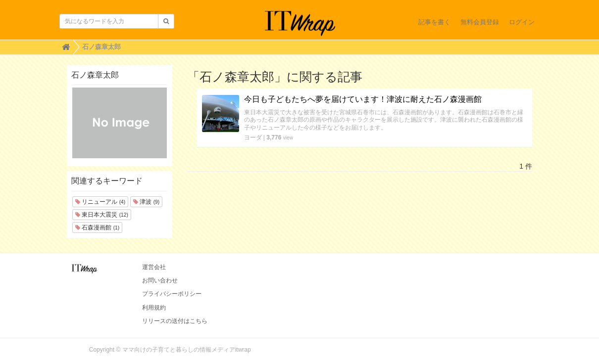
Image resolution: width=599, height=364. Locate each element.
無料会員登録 (480, 22)
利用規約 (154, 308)
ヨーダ (253, 137)
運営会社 (154, 267)
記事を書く (434, 22)
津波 (146, 202)
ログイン (522, 22)
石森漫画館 (97, 227)
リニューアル (100, 202)
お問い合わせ (160, 280)
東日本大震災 (102, 215)
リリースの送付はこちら (175, 321)
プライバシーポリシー (172, 294)
